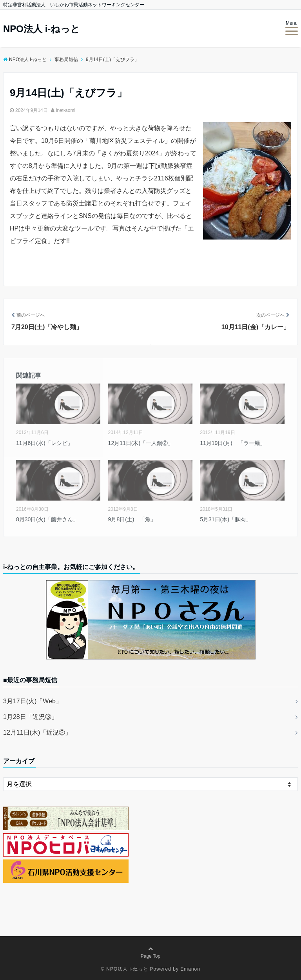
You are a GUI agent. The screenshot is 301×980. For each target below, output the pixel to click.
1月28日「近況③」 (30, 717)
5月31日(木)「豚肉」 (226, 519)
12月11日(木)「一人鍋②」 (141, 443)
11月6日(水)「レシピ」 (44, 443)
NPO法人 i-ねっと (42, 29)
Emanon (190, 969)
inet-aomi (66, 110)
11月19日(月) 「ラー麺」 (232, 443)
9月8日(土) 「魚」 (132, 519)
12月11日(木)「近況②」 (37, 732)
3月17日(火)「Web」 (33, 701)
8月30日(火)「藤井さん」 (47, 519)
